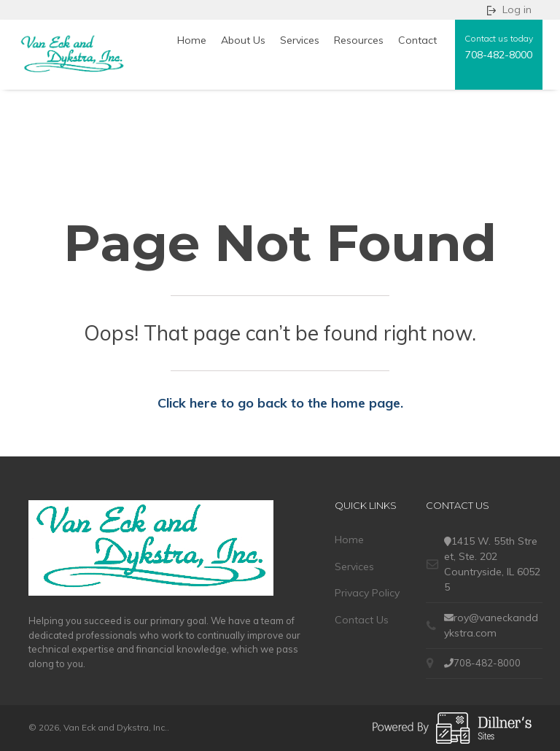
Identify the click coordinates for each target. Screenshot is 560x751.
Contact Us (362, 620)
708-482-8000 (499, 55)
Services (300, 40)
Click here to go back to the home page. (280, 403)
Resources (359, 40)
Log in (517, 9)
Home (192, 40)
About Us (243, 40)
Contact (417, 40)
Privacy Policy (367, 593)
